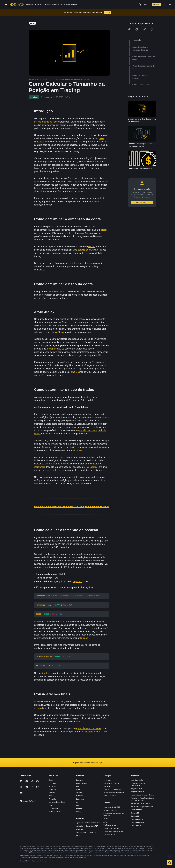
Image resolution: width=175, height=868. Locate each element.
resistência (40, 467)
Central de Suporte (110, 809)
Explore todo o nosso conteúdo (87, 762)
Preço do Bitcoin (136, 787)
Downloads (107, 779)
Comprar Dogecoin (137, 818)
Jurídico (52, 792)
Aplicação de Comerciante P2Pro (88, 825)
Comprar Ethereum (137, 821)
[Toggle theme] (170, 5)
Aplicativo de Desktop (111, 782)
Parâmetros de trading (111, 827)
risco (38, 707)
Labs (78, 834)
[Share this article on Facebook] (137, 29)
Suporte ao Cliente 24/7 (112, 806)
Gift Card (79, 795)
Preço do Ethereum (137, 791)
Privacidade (53, 798)
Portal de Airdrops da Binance (114, 830)
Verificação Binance (110, 824)
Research (80, 807)
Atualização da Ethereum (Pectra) (143, 794)
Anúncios (52, 785)
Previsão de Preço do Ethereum (142, 806)
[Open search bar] (139, 5)
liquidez (84, 637)
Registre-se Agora (142, 203)
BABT (78, 804)
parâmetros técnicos (59, 464)
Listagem (79, 828)
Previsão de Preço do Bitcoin (141, 802)
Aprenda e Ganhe (137, 779)
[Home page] (17, 5)
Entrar (147, 4)
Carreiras (52, 782)
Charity (79, 810)
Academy (80, 792)
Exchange (80, 779)
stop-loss (75, 372)
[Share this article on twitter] (129, 29)
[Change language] (165, 5)
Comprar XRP (136, 815)
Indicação (107, 785)
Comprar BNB (136, 812)
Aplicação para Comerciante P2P (88, 822)
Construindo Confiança (57, 801)
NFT (78, 801)
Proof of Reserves (110, 795)
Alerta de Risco (54, 810)
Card (78, 788)
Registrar (156, 5)
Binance (89, 731)
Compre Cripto (81, 782)
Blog (51, 804)
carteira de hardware (88, 250)
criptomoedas (53, 349)
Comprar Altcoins (137, 824)
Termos (52, 795)
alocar (104, 230)
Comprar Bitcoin (136, 809)
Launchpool (80, 798)
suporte (95, 464)
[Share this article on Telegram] (144, 29)
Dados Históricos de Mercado (114, 792)
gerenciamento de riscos (46, 122)
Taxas (106, 818)
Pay (78, 785)
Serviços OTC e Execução (113, 788)
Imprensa (52, 788)
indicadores (92, 467)
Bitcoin (92, 246)
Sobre (51, 779)
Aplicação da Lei (109, 833)
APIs (105, 821)
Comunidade (54, 807)
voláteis (59, 332)
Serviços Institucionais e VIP (86, 831)
